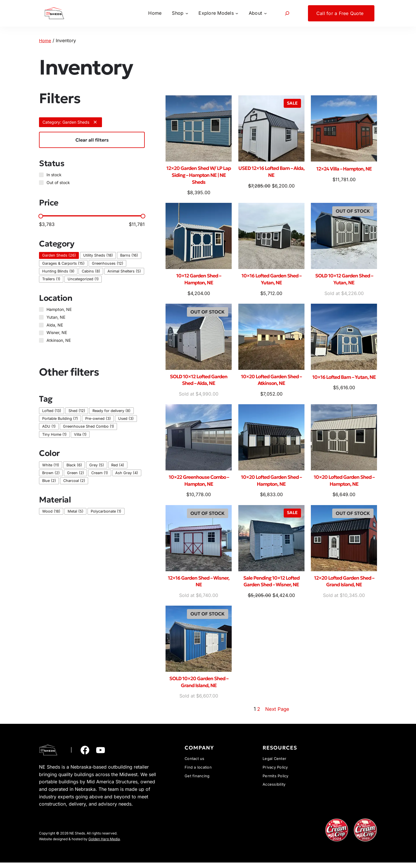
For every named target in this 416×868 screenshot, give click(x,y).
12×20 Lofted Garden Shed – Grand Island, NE (344, 586)
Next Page (277, 714)
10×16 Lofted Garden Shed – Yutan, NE (271, 281)
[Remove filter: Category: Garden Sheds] (95, 122)
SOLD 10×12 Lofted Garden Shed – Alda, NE (199, 383)
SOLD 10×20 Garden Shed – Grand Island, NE (199, 687)
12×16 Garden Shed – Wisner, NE (199, 586)
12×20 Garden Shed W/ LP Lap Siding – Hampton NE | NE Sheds (199, 176)
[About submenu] (258, 13)
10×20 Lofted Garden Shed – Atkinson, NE (271, 383)
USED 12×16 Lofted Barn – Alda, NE (271, 172)
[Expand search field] (287, 13)
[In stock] (41, 175)
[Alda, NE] (41, 325)
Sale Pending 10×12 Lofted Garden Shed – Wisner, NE (271, 586)
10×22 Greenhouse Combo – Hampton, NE (199, 484)
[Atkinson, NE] (41, 340)
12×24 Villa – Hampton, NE (344, 169)
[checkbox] (59, 255)
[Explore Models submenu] (218, 13)
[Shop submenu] (180, 13)
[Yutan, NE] (41, 317)
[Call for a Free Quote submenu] (341, 13)
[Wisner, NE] (41, 333)
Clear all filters (92, 140)
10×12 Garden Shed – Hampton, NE (199, 281)
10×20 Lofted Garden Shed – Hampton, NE (271, 484)
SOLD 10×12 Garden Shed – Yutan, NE (344, 281)
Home (45, 40)
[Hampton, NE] (41, 309)
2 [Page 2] (258, 714)
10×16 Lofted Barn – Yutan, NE (344, 383)
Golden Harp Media (104, 844)
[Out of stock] (41, 183)
